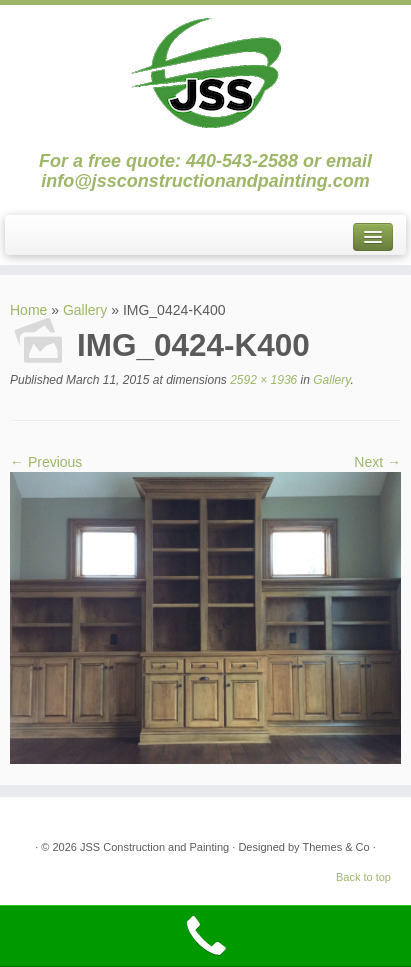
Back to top (363, 877)
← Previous (46, 462)
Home (28, 310)
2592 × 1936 (262, 380)
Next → (377, 462)
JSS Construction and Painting (154, 847)
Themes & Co (335, 847)
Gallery (85, 310)
